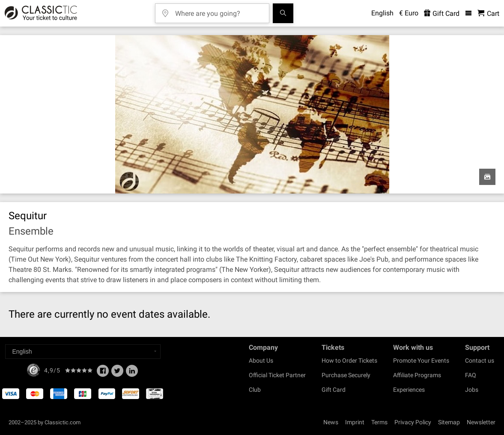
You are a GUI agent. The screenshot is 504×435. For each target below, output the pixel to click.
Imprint (355, 422)
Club (255, 390)
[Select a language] (83, 352)
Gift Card (334, 390)
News (331, 422)
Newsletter (481, 422)
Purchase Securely (346, 375)
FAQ (471, 375)
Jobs (472, 390)
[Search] (283, 13)
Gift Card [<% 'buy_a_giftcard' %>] (442, 13)
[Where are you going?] (218, 10)
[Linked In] (132, 373)
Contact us (480, 361)
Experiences (409, 390)
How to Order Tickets (349, 361)
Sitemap (449, 422)
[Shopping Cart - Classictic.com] (488, 13)
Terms (379, 422)
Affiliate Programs (417, 375)
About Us (261, 361)
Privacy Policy (413, 422)
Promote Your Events (421, 361)
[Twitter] (117, 373)
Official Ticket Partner (277, 375)
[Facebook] (103, 373)
